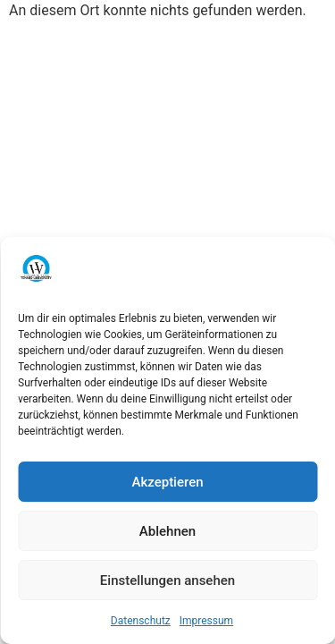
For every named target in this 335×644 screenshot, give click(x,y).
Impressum (206, 621)
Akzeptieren (167, 482)
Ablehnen (167, 531)
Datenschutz (141, 621)
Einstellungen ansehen (167, 580)
